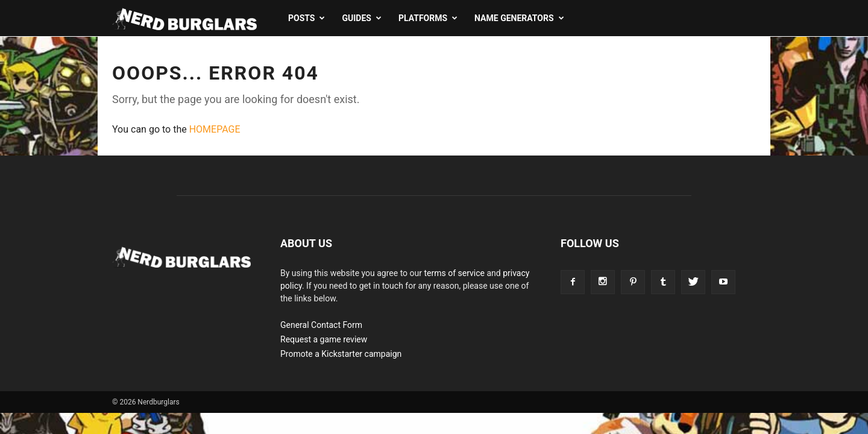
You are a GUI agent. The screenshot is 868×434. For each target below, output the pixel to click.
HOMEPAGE (215, 129)
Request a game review (324, 339)
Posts (307, 18)
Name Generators (519, 18)
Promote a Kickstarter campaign (341, 354)
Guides (361, 18)
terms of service (454, 273)
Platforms (428, 18)
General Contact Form (321, 325)
